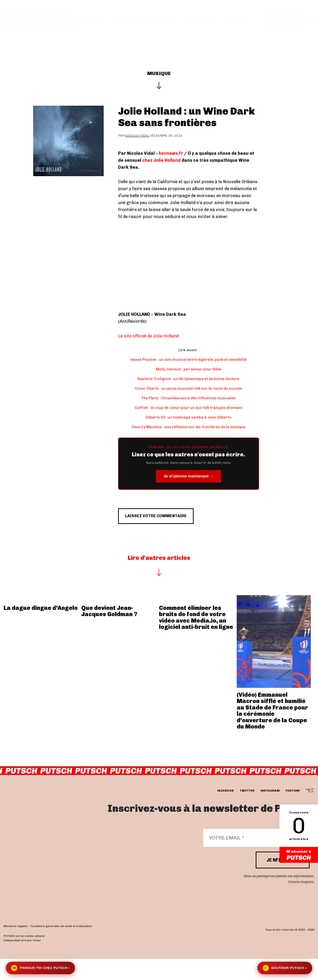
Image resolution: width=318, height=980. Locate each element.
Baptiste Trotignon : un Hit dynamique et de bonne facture (189, 379)
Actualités (128, 20)
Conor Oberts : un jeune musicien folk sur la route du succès (188, 388)
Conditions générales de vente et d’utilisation (61, 947)
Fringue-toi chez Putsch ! (40, 968)
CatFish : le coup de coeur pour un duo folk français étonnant (188, 408)
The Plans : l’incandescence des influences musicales (188, 398)
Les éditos (161, 20)
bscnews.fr (171, 153)
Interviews (93, 20)
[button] (312, 20)
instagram (270, 812)
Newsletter (236, 20)
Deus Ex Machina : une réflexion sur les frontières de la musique (189, 427)
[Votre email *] (256, 859)
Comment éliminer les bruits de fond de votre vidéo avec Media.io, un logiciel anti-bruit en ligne (196, 638)
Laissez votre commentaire (166, 534)
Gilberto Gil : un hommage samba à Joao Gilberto (189, 417)
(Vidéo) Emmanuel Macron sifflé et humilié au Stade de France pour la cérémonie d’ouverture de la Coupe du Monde (272, 732)
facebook (226, 812)
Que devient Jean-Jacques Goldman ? (109, 632)
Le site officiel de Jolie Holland (148, 336)
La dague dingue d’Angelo (41, 629)
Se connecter (283, 20)
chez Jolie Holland (161, 160)
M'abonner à (299, 855)
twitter (247, 812)
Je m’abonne (198, 20)
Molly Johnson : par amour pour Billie (188, 369)
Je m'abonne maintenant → (188, 476)
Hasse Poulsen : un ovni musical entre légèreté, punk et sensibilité (189, 359)
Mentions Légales (16, 947)
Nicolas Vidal (137, 136)
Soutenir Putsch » (285, 968)
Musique (159, 73)
